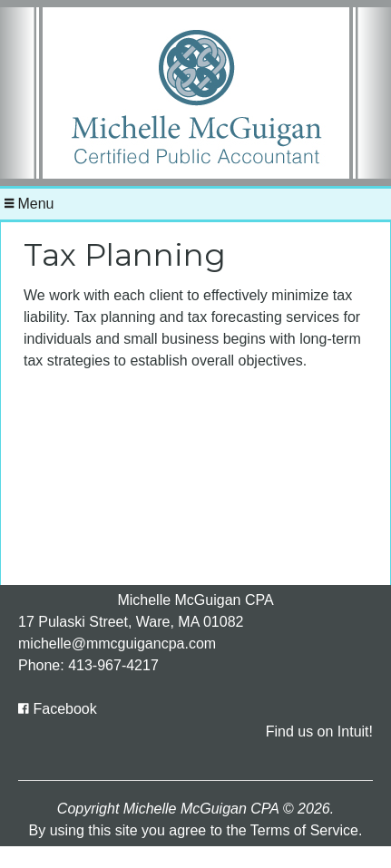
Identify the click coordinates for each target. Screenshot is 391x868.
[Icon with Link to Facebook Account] (58, 709)
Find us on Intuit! (319, 731)
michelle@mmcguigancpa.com (117, 644)
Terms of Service (304, 830)
